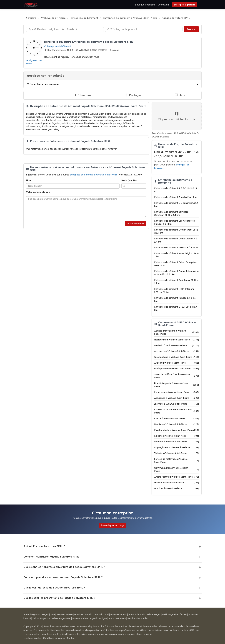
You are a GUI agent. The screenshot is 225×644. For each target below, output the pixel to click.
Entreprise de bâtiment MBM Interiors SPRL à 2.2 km (174, 291)
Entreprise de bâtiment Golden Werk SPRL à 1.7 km (176, 231)
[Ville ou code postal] (144, 29)
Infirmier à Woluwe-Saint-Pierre (177, 404)
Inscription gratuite (185, 5)
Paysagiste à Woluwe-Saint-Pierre (177, 447)
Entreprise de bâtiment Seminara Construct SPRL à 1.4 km (171, 213)
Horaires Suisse (65, 614)
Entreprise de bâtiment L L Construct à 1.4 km (176, 205)
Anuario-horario (137, 614)
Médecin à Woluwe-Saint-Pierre (177, 345)
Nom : (29, 180)
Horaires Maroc (119, 614)
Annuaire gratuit (32, 614)
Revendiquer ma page (113, 525)
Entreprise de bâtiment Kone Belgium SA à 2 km (176, 255)
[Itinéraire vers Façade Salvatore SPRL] (82, 95)
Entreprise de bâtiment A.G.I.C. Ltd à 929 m (176, 190)
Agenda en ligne (98, 618)
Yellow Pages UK (41, 618)
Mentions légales (32, 638)
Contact (71, 638)
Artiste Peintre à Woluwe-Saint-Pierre (177, 477)
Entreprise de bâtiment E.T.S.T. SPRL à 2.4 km (176, 308)
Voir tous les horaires (43, 84)
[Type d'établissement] (65, 29)
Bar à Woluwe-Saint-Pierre (177, 488)
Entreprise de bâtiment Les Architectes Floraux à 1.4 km (174, 222)
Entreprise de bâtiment (57, 46)
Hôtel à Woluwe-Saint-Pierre (177, 483)
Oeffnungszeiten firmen (174, 614)
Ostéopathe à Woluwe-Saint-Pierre (177, 369)
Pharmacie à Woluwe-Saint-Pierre (177, 392)
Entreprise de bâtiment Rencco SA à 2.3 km (175, 299)
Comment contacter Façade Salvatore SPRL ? (52, 557)
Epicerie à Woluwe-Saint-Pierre (177, 436)
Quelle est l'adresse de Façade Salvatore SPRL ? (54, 588)
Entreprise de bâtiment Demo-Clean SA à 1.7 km (176, 240)
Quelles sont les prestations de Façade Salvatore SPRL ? (59, 598)
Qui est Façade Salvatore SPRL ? (44, 546)
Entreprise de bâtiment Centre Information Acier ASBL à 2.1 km (176, 273)
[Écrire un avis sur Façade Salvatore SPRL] (180, 95)
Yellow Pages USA (61, 618)
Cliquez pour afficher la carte (177, 116)
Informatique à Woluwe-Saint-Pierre (177, 357)
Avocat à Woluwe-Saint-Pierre (177, 363)
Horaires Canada (83, 614)
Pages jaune (48, 614)
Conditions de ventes (54, 638)
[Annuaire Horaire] (31, 5)
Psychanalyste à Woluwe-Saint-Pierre (177, 430)
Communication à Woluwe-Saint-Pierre (177, 469)
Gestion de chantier (138, 618)
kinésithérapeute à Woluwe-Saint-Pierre (177, 385)
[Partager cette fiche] (133, 95)
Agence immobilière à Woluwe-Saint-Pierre (177, 332)
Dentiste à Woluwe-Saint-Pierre (177, 424)
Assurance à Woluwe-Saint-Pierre (177, 398)
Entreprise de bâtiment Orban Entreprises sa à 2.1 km (176, 264)
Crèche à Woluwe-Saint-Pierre (177, 418)
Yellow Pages (154, 614)
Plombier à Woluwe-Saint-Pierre (177, 442)
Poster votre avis (136, 224)
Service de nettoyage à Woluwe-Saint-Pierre (177, 461)
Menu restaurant (117, 618)
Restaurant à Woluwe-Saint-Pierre (177, 340)
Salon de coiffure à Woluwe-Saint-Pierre (177, 376)
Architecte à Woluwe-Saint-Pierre (177, 351)
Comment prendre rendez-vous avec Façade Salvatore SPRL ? (63, 577)
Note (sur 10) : (130, 180)
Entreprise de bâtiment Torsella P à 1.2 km (176, 197)
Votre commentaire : (38, 192)
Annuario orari (101, 614)
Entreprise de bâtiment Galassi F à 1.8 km (176, 248)
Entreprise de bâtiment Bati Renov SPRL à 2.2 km (176, 282)
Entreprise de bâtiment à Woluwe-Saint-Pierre (94, 175)
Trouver (191, 29)
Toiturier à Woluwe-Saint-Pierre (177, 453)
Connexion (163, 5)
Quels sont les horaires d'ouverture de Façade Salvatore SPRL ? (64, 567)
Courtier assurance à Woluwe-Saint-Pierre (177, 411)
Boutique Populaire (145, 5)
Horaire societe (80, 618)
